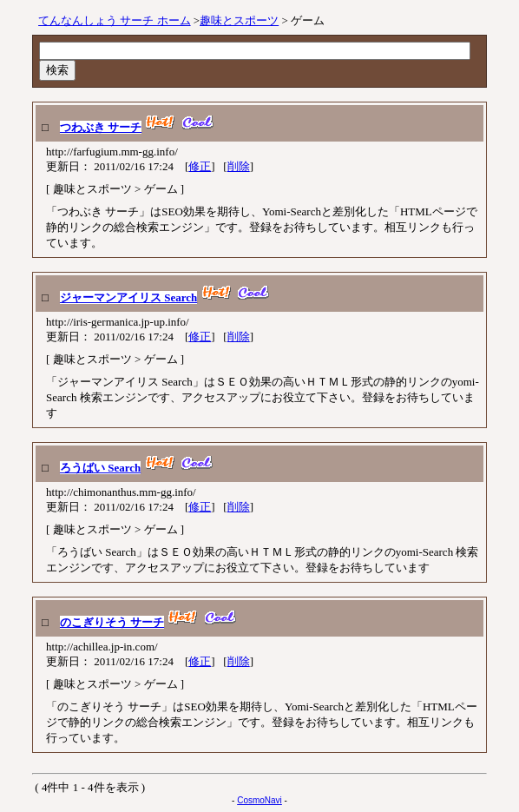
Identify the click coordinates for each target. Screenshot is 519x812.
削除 (239, 166)
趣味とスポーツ (239, 20)
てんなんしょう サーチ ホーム (115, 20)
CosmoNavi (259, 800)
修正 (200, 166)
